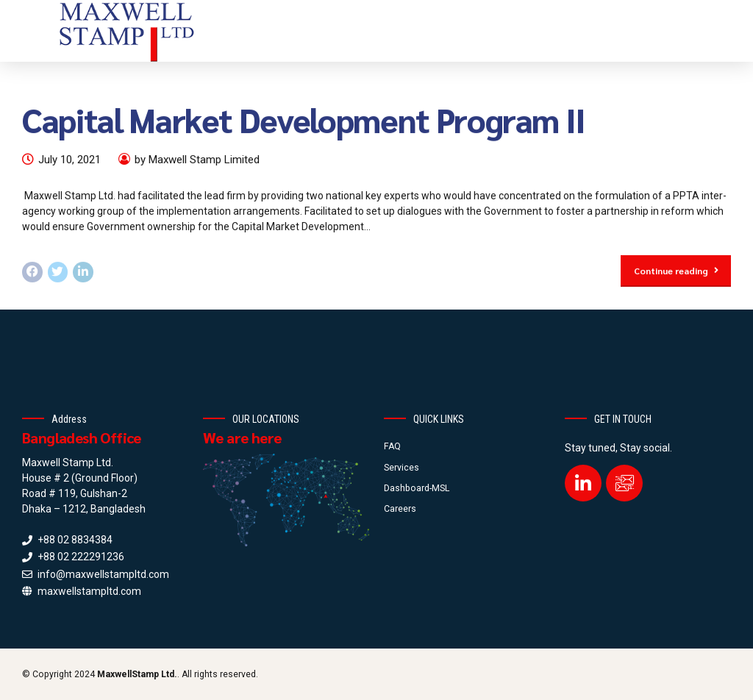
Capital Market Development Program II (304, 119)
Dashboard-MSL (417, 488)
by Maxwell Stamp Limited (197, 160)
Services (402, 468)
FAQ (392, 446)
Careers (400, 509)
